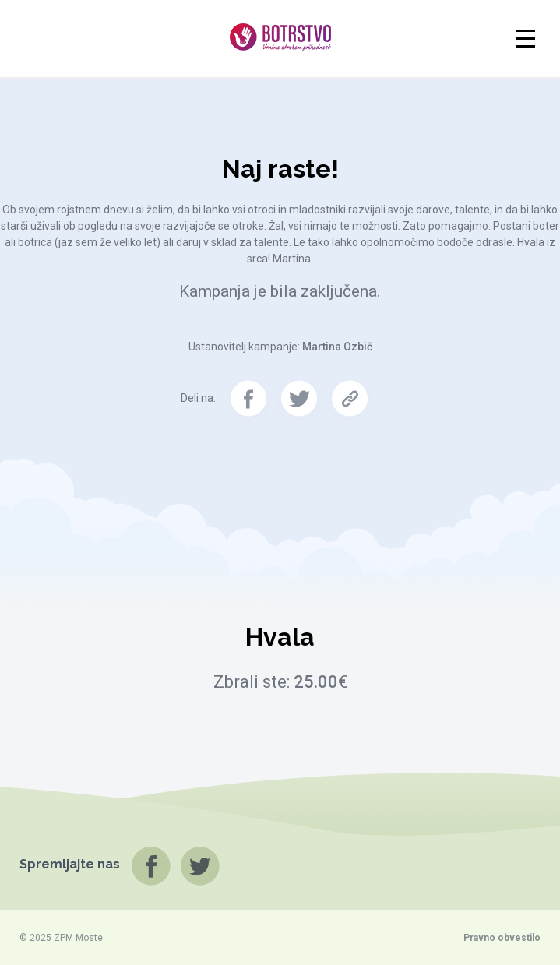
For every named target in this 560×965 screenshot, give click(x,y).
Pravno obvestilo (502, 938)
